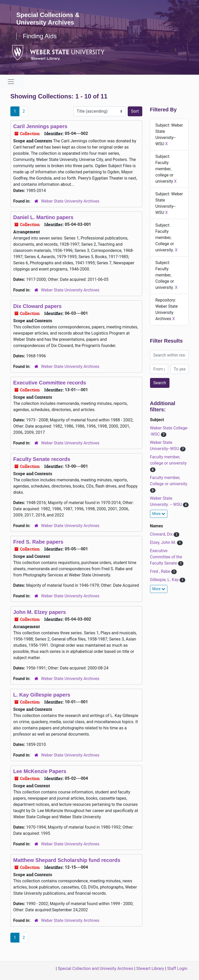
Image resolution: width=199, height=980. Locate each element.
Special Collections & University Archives (48, 19)
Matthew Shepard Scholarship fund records (67, 860)
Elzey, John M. (164, 542)
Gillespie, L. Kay (165, 580)
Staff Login (177, 969)
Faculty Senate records (42, 459)
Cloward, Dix (162, 534)
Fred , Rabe (161, 571)
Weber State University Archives (70, 201)
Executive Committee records (50, 383)
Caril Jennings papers (40, 126)
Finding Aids (40, 36)
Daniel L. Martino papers (43, 217)
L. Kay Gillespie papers (42, 695)
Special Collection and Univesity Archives (95, 969)
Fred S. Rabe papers (38, 542)
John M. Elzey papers (40, 612)
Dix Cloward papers (37, 306)
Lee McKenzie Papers (40, 771)
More (159, 514)
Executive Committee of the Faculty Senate (166, 557)
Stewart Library (150, 969)
